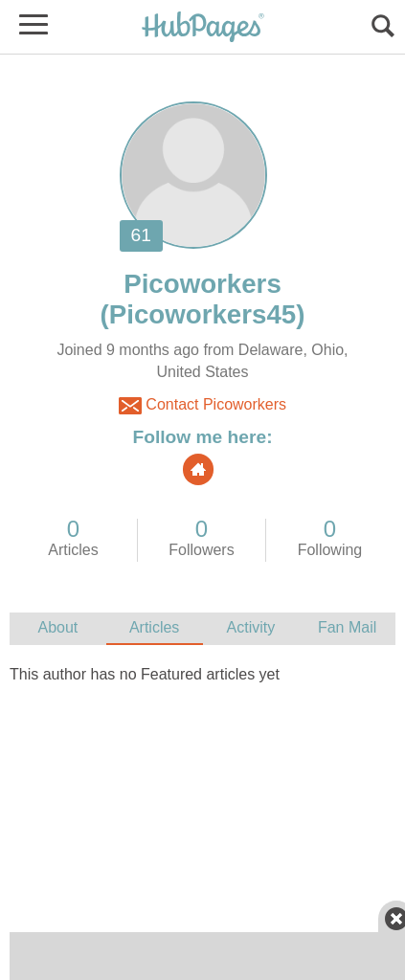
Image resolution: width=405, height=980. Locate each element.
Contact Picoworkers (202, 406)
